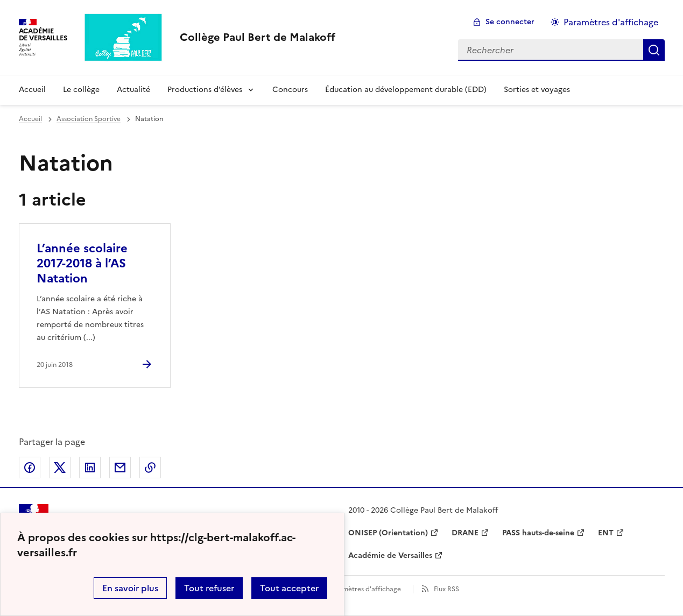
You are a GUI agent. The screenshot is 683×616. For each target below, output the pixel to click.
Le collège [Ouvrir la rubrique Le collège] (81, 90)
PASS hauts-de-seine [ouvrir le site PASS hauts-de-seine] (538, 533)
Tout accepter (289, 588)
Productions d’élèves (205, 90)
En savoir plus (130, 588)
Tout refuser (209, 588)
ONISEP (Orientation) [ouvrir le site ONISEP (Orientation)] (388, 533)
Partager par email (120, 468)
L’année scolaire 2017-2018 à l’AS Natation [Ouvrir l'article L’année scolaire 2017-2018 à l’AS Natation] (82, 263)
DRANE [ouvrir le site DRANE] (465, 533)
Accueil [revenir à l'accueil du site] (30, 119)
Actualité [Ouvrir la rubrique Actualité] (133, 90)
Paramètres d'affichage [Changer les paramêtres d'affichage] (611, 22)
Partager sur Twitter (60, 468)
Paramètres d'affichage (365, 589)
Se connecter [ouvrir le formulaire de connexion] (510, 22)
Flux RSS (446, 589)
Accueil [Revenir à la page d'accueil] (32, 90)
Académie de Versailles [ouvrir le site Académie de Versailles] (390, 555)
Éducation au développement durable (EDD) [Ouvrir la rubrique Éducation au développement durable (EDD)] (406, 90)
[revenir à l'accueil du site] (258, 37)
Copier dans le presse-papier (150, 468)
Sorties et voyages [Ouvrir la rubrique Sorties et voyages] (537, 90)
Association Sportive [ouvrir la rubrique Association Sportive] (89, 119)
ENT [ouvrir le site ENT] (606, 533)
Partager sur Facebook (30, 468)
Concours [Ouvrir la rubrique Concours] (290, 90)
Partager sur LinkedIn (90, 468)
